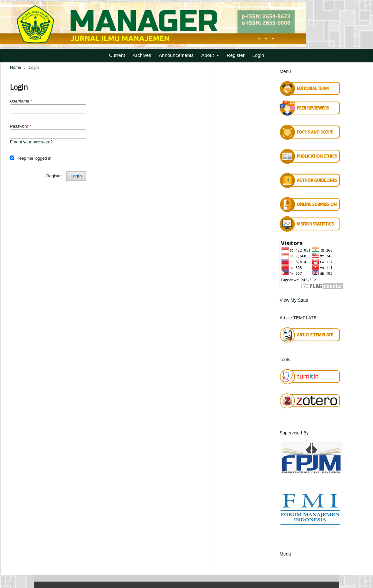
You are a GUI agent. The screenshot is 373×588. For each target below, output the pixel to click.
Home (16, 67)
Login (258, 55)
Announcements (176, 55)
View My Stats (294, 300)
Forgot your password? (31, 142)
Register (236, 55)
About (208, 55)
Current (117, 55)
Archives (142, 55)
